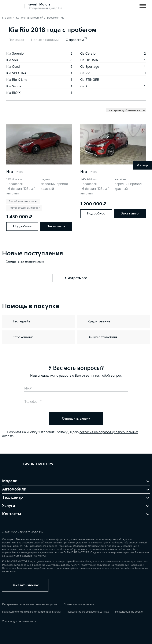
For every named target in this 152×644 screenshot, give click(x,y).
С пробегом (75, 40)
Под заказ (16, 40)
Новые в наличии (45, 40)
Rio (10, 172)
